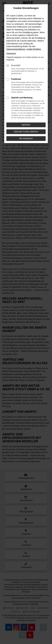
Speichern (26, 125)
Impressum (11, 53)
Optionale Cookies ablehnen (26, 132)
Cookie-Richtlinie (34, 49)
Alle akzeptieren (26, 138)
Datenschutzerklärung (16, 49)
